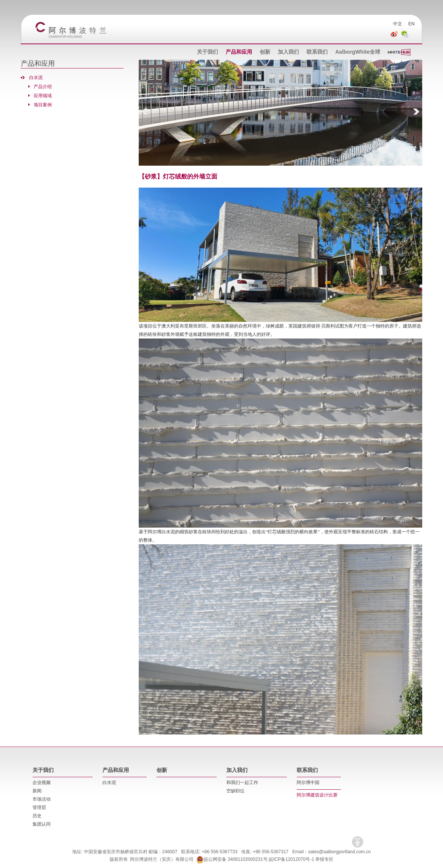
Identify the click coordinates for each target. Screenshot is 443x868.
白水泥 (36, 78)
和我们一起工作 (242, 783)
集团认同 (42, 824)
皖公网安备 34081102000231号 (232, 859)
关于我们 (208, 52)
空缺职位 (235, 791)
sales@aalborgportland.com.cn (339, 852)
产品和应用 (239, 52)
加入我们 (288, 52)
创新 (265, 52)
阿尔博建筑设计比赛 (317, 795)
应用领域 (43, 96)
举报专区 (324, 859)
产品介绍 (43, 87)
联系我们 (317, 52)
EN (411, 24)
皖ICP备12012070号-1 (291, 859)
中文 (398, 24)
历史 (37, 816)
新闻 (37, 791)
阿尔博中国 (308, 783)
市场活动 (42, 799)
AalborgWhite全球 (358, 52)
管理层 (39, 807)
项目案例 (43, 105)
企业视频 (42, 783)
